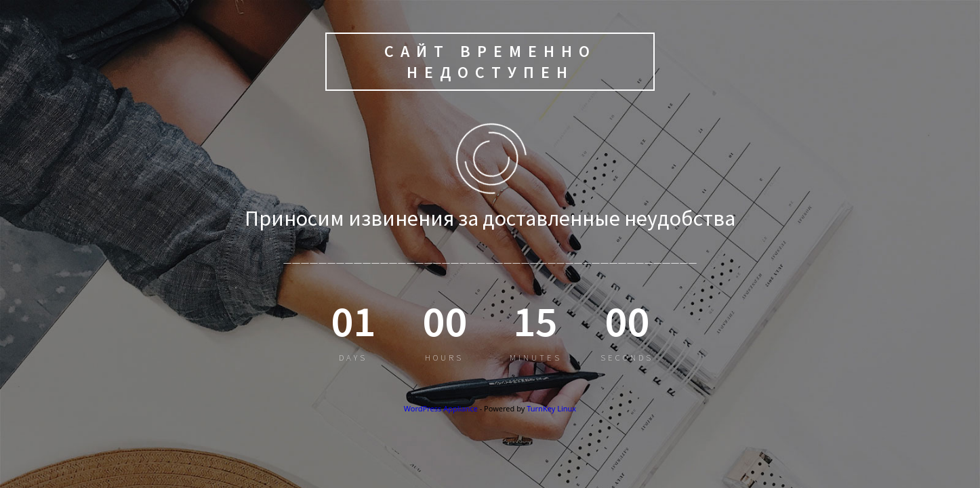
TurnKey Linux (551, 408)
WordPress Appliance (441, 408)
